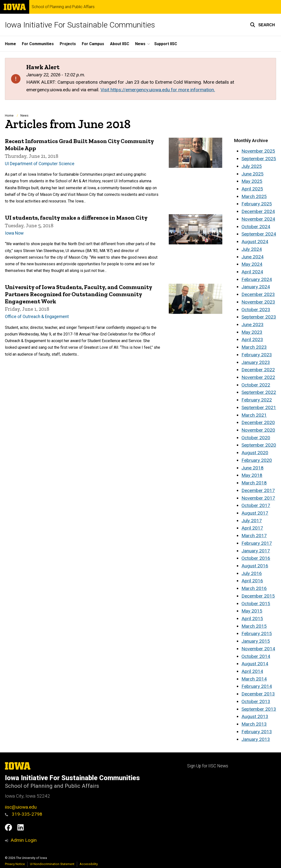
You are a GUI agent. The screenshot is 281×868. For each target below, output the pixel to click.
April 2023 (252, 340)
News (24, 115)
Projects (68, 44)
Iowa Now (14, 233)
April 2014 (252, 671)
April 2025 (252, 189)
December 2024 (258, 211)
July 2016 (252, 573)
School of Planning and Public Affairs (63, 7)
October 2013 (256, 701)
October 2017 (256, 505)
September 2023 (259, 317)
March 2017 (254, 536)
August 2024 (255, 242)
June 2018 (253, 468)
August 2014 (255, 664)
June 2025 (253, 174)
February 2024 (257, 279)
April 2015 (252, 619)
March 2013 (254, 724)
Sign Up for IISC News (208, 766)
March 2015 (254, 626)
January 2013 (256, 739)
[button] (262, 25)
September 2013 (259, 709)
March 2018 (254, 483)
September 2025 (259, 159)
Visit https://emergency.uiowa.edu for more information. (158, 90)
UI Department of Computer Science (40, 163)
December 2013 (258, 694)
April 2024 (252, 272)
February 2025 (257, 204)
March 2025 (254, 196)
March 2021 (254, 415)
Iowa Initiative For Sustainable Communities (80, 25)
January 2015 (256, 641)
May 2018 (252, 475)
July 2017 (252, 521)
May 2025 (252, 181)
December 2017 (258, 490)
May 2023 (252, 332)
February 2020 (257, 460)
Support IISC (166, 44)
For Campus (93, 44)
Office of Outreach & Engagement (37, 317)
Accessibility (89, 864)
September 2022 (259, 392)
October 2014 (256, 656)
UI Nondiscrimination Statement (52, 864)
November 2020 (258, 430)
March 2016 (254, 588)
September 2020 (259, 445)
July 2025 (252, 166)
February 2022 (257, 400)
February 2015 (257, 634)
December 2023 (258, 294)
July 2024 (252, 249)
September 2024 (259, 234)
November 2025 (258, 151)
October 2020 (256, 438)
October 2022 (256, 385)
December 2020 (258, 422)
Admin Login (24, 840)
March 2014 (254, 679)
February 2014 (257, 686)
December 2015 (258, 596)
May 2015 (252, 611)
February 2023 (257, 355)
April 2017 (252, 528)
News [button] (140, 44)
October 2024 (256, 227)
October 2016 (256, 558)
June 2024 (253, 257)
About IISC (120, 44)
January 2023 (256, 362)
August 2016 (255, 566)
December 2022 (258, 370)
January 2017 (256, 551)
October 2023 (256, 310)
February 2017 (257, 543)
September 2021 (259, 407)
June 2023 (253, 325)
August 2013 (255, 716)
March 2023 (254, 347)
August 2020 (255, 453)
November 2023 (258, 302)
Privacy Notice (15, 864)
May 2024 (252, 264)
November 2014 (258, 649)
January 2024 (256, 287)
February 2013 (257, 732)
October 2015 (256, 604)
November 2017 (258, 498)
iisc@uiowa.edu (21, 807)
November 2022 (258, 377)
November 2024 (258, 219)
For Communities (38, 44)
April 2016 (252, 581)
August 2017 (255, 513)
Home (10, 44)
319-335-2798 (24, 814)
